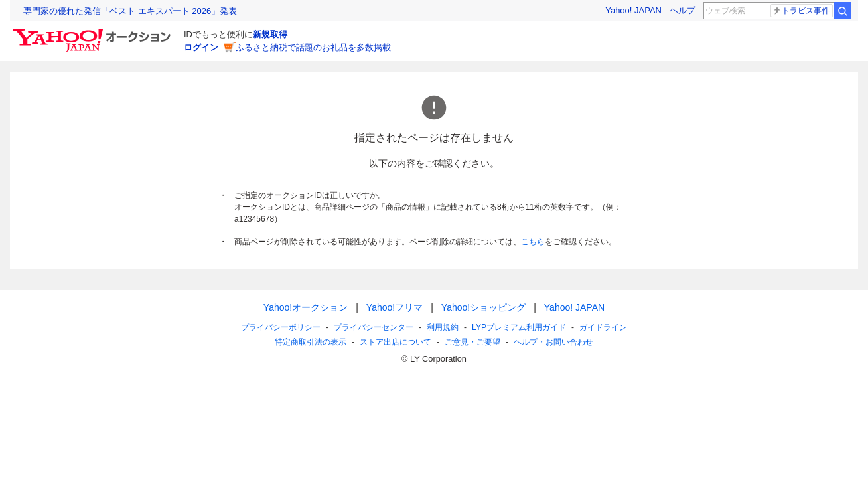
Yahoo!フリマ (395, 307)
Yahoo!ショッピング (483, 307)
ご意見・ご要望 (472, 342)
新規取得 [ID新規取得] (270, 34)
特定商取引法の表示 (311, 342)
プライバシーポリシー (281, 327)
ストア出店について (396, 342)
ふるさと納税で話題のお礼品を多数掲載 (313, 47)
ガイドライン (603, 327)
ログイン (201, 47)
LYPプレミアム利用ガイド (519, 327)
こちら (533, 242)
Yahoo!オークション (306, 307)
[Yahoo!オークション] (94, 33)
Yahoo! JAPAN (633, 10)
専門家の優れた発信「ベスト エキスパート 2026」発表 (130, 11)
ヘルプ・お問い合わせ (553, 342)
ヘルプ (683, 10)
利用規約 (443, 327)
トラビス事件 (801, 11)
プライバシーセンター (374, 327)
